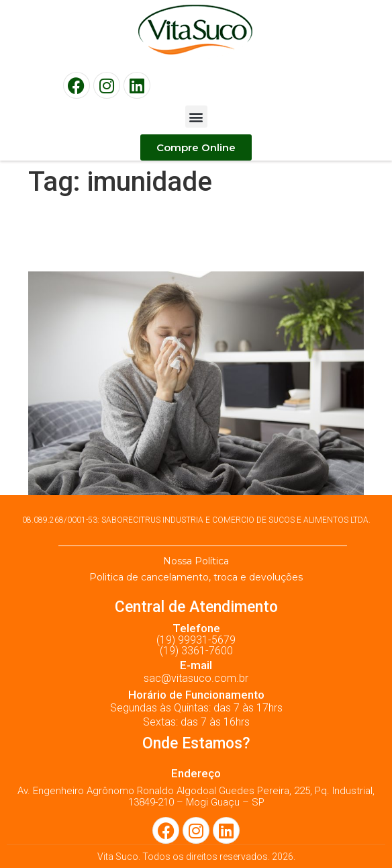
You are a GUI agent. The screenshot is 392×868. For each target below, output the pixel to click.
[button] (196, 117)
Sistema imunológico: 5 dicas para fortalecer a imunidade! (193, 234)
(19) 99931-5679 (196, 640)
